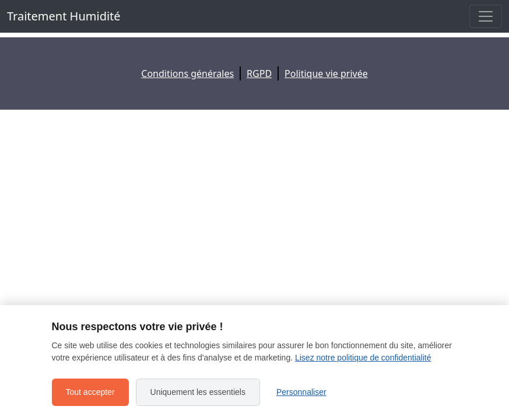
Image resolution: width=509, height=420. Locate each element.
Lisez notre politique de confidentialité (363, 358)
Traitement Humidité (64, 16)
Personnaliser (301, 392)
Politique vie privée (326, 73)
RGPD (259, 73)
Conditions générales (187, 73)
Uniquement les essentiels (198, 392)
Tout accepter (90, 392)
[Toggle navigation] (486, 16)
